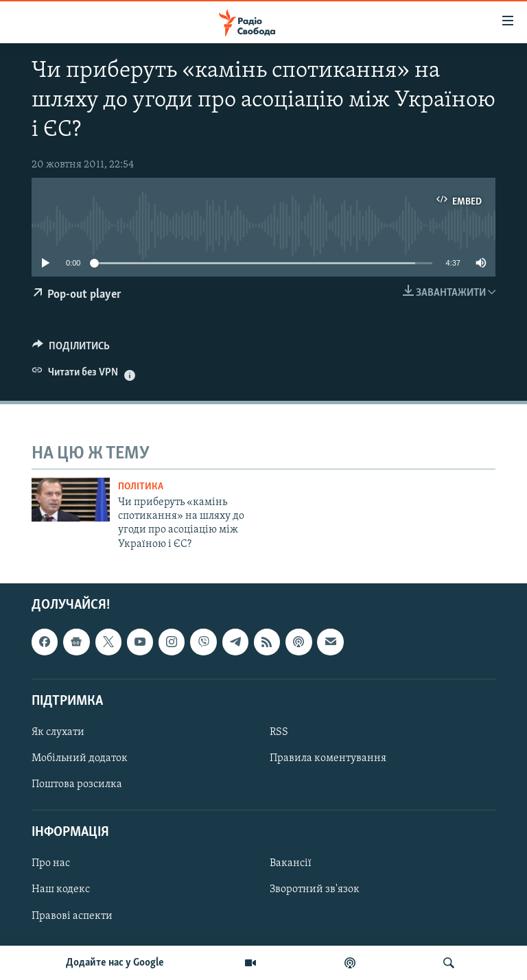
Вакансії (291, 864)
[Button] (71, 349)
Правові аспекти (72, 916)
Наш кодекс (61, 890)
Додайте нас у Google (115, 963)
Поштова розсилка (77, 784)
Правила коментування (328, 758)
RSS (279, 732)
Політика (141, 487)
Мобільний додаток (80, 758)
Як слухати (58, 732)
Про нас (51, 864)
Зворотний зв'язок (315, 890)
